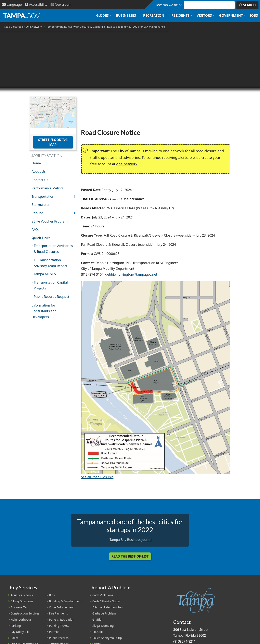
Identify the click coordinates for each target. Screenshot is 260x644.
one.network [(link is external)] (127, 164)
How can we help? (168, 5)
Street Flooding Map (53, 142)
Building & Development (65, 601)
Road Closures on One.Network (23, 27)
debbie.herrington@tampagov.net (131, 274)
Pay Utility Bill (20, 632)
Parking (38, 213)
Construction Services (25, 613)
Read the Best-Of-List (130, 556)
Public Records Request (51, 297)
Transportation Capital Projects (51, 285)
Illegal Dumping (103, 626)
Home (36, 163)
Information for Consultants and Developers (44, 311)
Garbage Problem (104, 613)
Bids (52, 595)
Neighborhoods (21, 619)
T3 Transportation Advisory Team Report (50, 263)
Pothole (98, 632)
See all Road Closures (97, 477)
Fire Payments (58, 613)
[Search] (247, 5)
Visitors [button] (204, 15)
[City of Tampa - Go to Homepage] (22, 15)
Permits (54, 632)
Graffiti (97, 619)
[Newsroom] (61, 5)
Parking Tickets (59, 626)
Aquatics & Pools (22, 595)
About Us (39, 171)
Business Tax (19, 607)
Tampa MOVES (45, 274)
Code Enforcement (61, 607)
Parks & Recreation (62, 619)
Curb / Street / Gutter (107, 601)
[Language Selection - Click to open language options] (12, 5)
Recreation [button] (154, 15)
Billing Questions (22, 601)
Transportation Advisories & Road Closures (53, 249)
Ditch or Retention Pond (108, 607)
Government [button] (231, 15)
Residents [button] (180, 15)
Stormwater (41, 205)
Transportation (43, 196)
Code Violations (103, 595)
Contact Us (40, 180)
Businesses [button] (126, 15)
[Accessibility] (36, 5)
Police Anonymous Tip (107, 638)
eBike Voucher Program (50, 221)
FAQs (36, 230)
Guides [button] (102, 15)
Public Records (59, 638)
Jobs (254, 15)
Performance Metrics (48, 188)
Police (15, 638)
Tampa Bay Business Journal (131, 540)
